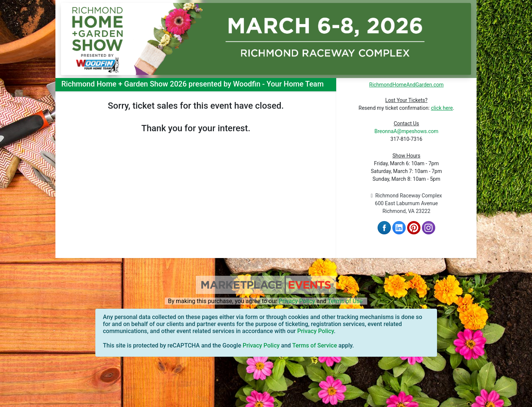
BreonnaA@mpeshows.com (406, 131)
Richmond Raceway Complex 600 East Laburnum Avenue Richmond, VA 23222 (407, 203)
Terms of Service (315, 345)
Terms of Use (345, 301)
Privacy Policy (297, 301)
